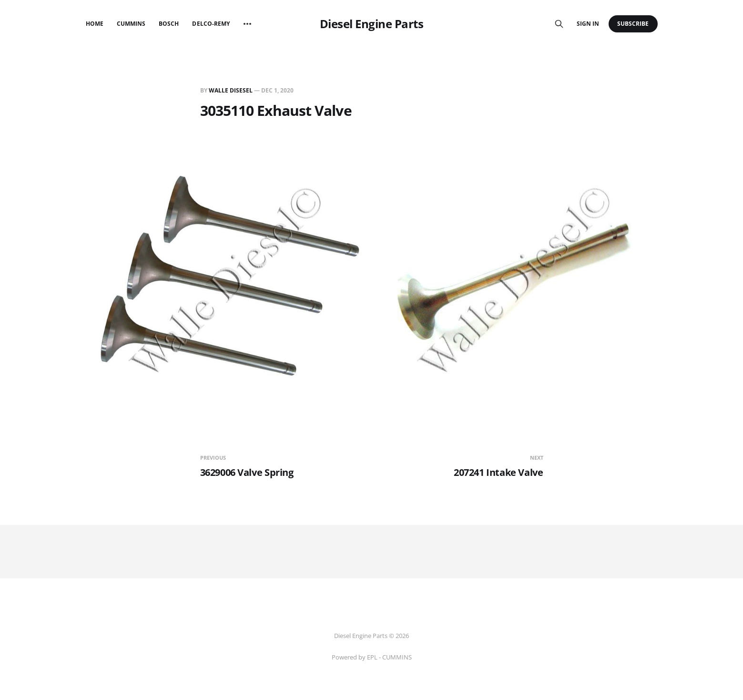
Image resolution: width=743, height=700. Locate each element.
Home (95, 24)
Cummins (131, 24)
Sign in (588, 24)
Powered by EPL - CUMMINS (372, 657)
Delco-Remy (211, 24)
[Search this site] (559, 24)
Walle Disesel (231, 90)
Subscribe (633, 24)
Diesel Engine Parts (372, 24)
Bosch (169, 24)
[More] (247, 24)
